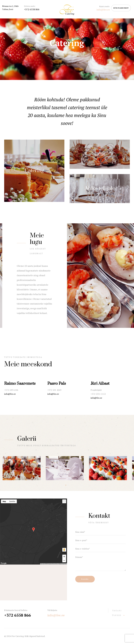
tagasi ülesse (117, 613)
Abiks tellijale (100, 188)
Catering (34, 171)
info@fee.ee (10, 394)
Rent (100, 154)
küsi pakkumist (121, 8)
